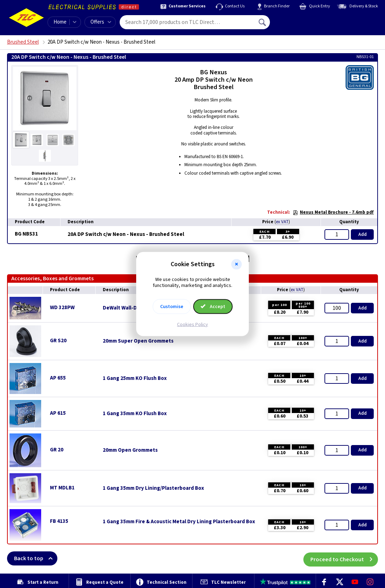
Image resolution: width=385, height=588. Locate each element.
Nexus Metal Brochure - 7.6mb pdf (333, 212)
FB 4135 (59, 521)
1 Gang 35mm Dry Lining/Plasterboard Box (153, 488)
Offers (101, 22)
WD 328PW (62, 308)
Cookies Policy (192, 324)
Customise (172, 306)
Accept (213, 306)
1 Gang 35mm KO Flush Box (135, 414)
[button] (236, 264)
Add (362, 234)
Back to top (36, 558)
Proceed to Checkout (344, 558)
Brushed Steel (23, 42)
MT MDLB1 (62, 488)
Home (60, 22)
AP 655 (58, 378)
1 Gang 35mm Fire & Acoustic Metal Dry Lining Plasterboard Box (179, 522)
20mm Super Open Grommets (138, 341)
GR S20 (58, 341)
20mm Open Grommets (130, 450)
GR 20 (57, 450)
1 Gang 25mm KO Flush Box (135, 379)
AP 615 (58, 413)
